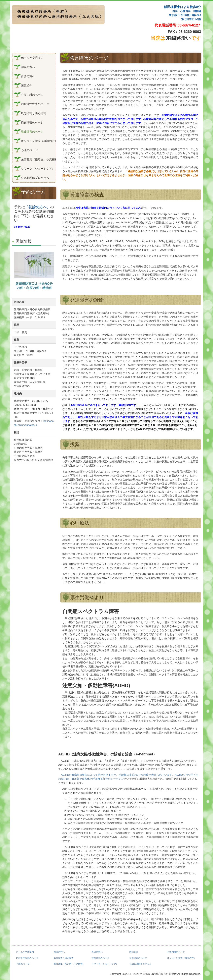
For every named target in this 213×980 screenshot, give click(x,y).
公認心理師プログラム (35, 178)
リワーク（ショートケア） (38, 169)
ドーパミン (117, 779)
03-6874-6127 (189, 25)
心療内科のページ (32, 95)
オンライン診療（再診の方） (38, 141)
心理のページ (29, 150)
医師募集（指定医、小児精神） (38, 159)
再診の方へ (28, 76)
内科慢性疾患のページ (35, 104)
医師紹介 (27, 85)
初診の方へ (28, 67)
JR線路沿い (176, 38)
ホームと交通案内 (32, 58)
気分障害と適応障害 (34, 113)
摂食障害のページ (32, 122)
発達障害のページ (32, 132)
